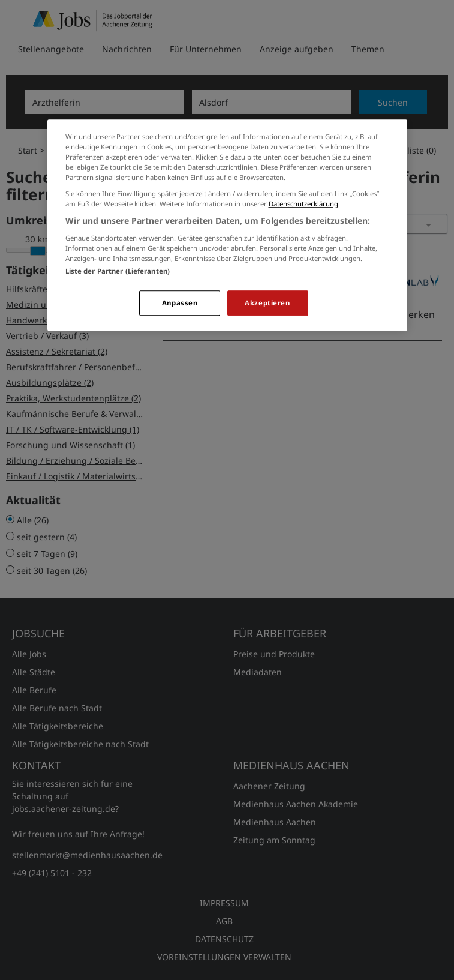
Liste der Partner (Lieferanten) (118, 271)
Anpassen (180, 303)
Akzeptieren (267, 303)
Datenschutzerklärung (303, 204)
